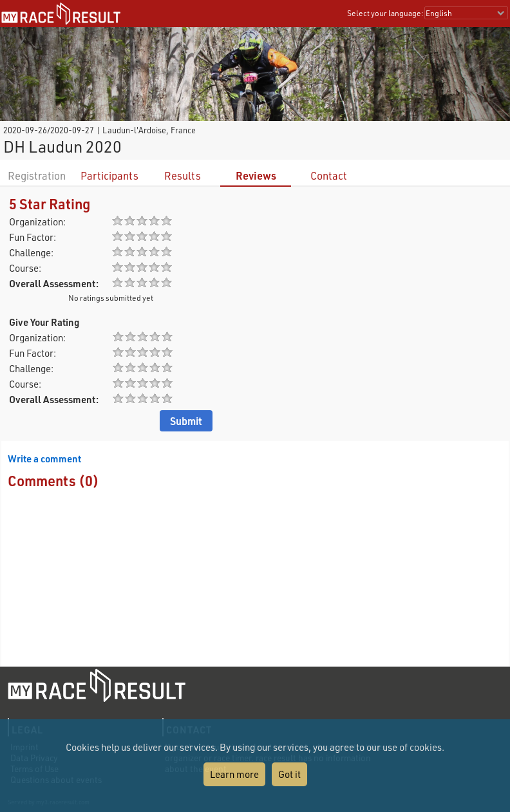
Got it (289, 774)
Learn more (234, 774)
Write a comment (44, 458)
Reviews (256, 175)
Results (183, 175)
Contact (329, 175)
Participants (109, 175)
